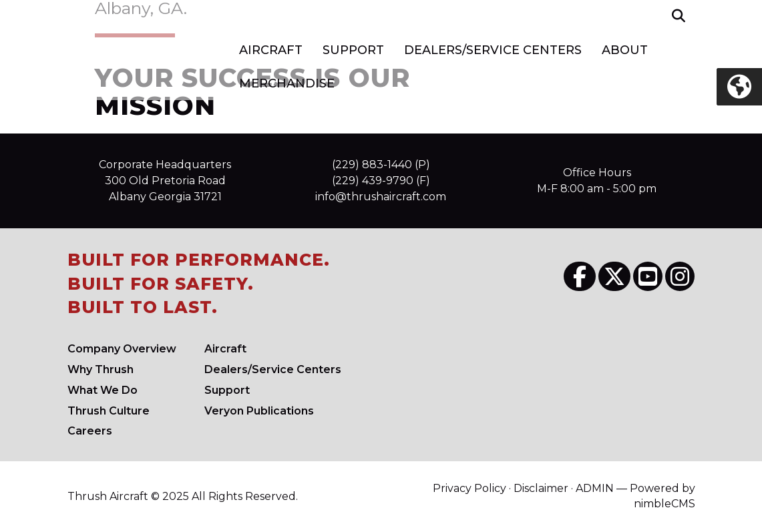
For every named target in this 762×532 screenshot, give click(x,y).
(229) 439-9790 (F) (381, 181)
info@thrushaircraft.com (381, 197)
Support (353, 50)
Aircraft (271, 50)
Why (101, 369)
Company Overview (122, 349)
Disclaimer (541, 488)
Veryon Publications (259, 411)
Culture (109, 411)
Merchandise (287, 83)
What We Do (103, 390)
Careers (90, 431)
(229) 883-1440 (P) (381, 165)
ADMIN (595, 488)
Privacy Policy (469, 488)
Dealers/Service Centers (493, 50)
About (625, 50)
